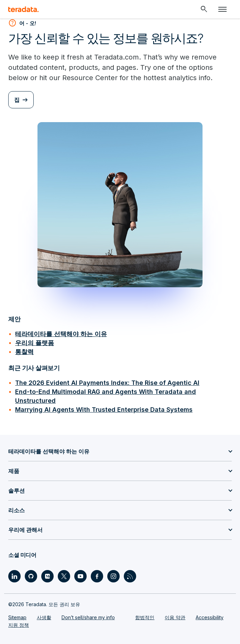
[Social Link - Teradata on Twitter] (64, 576)
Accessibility (210, 617)
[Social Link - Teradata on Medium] (47, 576)
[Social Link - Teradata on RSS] (130, 576)
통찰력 (24, 352)
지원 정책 (19, 625)
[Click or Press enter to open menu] (222, 9)
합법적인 (145, 617)
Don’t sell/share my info (88, 617)
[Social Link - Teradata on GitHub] (31, 576)
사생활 (44, 617)
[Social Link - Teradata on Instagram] (113, 576)
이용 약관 (175, 617)
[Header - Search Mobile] (204, 9)
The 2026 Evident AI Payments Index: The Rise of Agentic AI (107, 383)
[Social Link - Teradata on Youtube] (80, 576)
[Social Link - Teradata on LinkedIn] (14, 576)
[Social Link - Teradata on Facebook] (97, 576)
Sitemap (17, 617)
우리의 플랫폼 (35, 343)
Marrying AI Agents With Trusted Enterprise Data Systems (104, 410)
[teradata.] (23, 9)
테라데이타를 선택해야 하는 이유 (61, 334)
